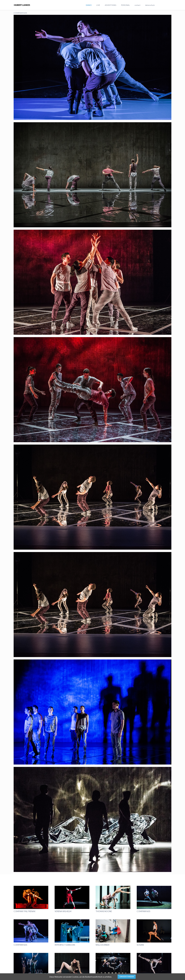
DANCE (89, 5)
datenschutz (150, 5)
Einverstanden (127, 977)
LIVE (98, 5)
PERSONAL (125, 5)
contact (137, 5)
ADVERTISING (111, 5)
